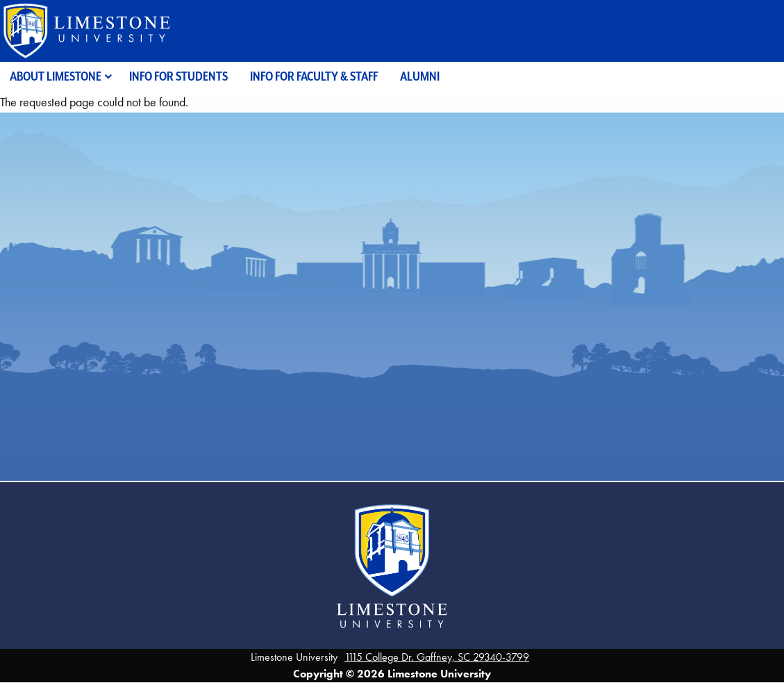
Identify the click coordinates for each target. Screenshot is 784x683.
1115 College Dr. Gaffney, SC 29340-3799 (437, 657)
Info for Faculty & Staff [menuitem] (314, 76)
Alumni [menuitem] (420, 76)
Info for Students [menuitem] (178, 76)
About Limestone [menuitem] (56, 76)
